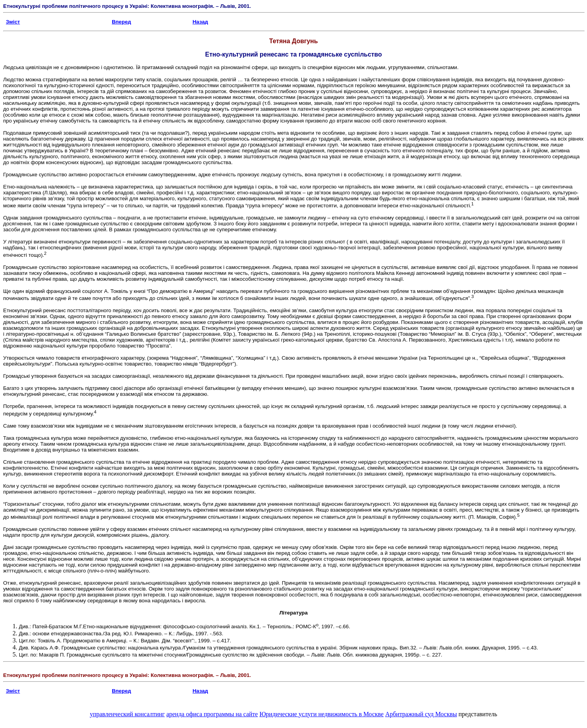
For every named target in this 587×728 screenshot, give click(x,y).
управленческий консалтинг (127, 714)
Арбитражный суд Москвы (421, 714)
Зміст (13, 22)
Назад (201, 22)
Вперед (121, 22)
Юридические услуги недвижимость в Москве (321, 714)
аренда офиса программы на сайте (212, 714)
